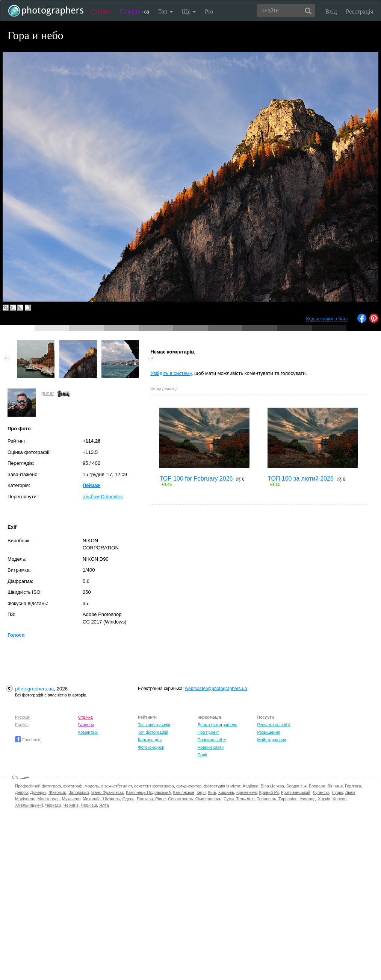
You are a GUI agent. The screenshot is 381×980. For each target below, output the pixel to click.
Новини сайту (211, 747)
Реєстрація (360, 11)
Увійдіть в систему (171, 373)
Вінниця (335, 786)
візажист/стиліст (116, 786)
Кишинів (226, 792)
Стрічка (101, 11)
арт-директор (189, 786)
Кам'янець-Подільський (148, 792)
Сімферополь (208, 799)
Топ (166, 11)
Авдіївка (251, 786)
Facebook (28, 740)
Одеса (128, 799)
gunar (48, 393)
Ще (189, 11)
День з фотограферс (218, 725)
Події (203, 755)
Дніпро (21, 792)
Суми (229, 799)
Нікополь (111, 799)
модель (92, 786)
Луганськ (321, 792)
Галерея (135, 11)
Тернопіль (267, 799)
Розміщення (268, 732)
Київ (212, 792)
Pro (209, 11)
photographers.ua (34, 689)
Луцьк (337, 792)
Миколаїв (92, 799)
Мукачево (71, 799)
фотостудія (215, 786)
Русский (23, 717)
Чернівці (89, 805)
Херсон (339, 799)
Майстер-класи (271, 740)
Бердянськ (296, 786)
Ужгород (308, 799)
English (22, 725)
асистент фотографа (154, 786)
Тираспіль (288, 799)
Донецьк (38, 792)
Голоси (16, 635)
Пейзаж (91, 485)
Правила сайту (212, 740)
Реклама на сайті (274, 725)
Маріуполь (25, 799)
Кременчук (246, 792)
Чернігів (71, 805)
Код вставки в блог (327, 319)
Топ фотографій (153, 732)
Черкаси (53, 805)
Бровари (317, 786)
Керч (201, 792)
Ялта (104, 805)
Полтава (145, 799)
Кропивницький (296, 792)
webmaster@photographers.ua (216, 689)
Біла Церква (272, 786)
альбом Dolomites (103, 497)
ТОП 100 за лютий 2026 (301, 479)
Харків (324, 799)
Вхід (331, 11)
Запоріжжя (79, 792)
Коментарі (88, 732)
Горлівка (353, 786)
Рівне (160, 799)
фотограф (73, 786)
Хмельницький (29, 805)
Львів (350, 792)
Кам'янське (184, 792)
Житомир (57, 792)
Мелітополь (49, 799)
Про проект (208, 732)
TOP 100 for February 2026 (196, 479)
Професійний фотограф (38, 786)
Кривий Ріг (269, 792)
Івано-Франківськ (107, 792)
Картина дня (150, 740)
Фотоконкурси (151, 747)
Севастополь (180, 799)
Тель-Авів (245, 799)
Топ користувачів (154, 725)
